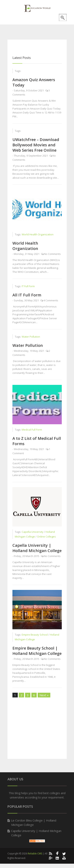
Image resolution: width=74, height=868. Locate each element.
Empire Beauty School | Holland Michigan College (37, 651)
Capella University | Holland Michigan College (37, 548)
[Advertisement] (41, 27)
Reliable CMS (35, 854)
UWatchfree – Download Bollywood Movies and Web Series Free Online (36, 145)
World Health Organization (25, 246)
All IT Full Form (27, 295)
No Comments (52, 254)
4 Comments (51, 300)
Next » (44, 695)
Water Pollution (28, 345)
